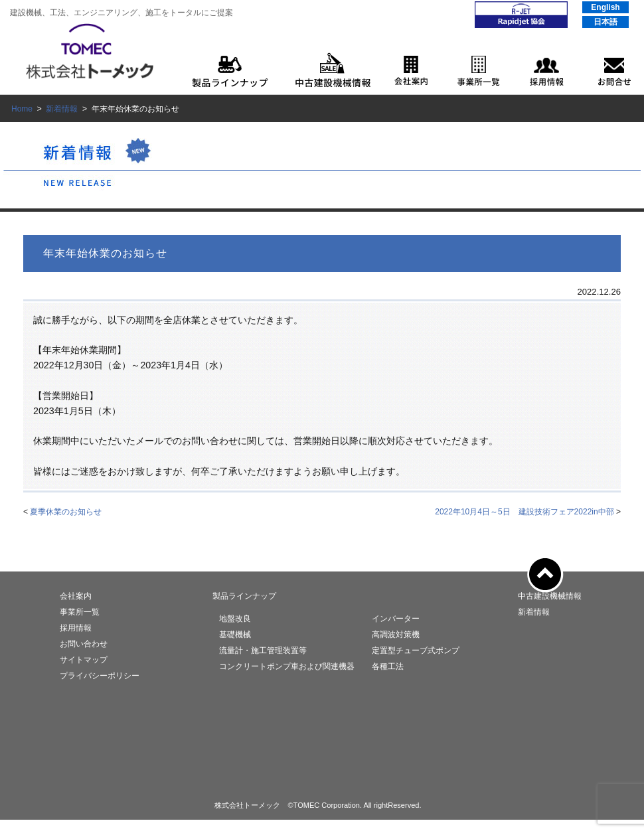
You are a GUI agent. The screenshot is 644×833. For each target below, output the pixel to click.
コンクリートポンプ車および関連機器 (287, 666)
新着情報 (62, 109)
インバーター (396, 619)
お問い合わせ (84, 644)
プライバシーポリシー (100, 676)
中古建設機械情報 (550, 596)
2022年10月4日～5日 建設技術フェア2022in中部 (524, 512)
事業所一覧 (80, 612)
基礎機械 (235, 635)
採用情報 (76, 628)
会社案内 (76, 596)
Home (22, 109)
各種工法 (388, 666)
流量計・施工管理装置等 (263, 650)
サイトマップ (84, 660)
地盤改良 (235, 619)
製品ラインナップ (244, 596)
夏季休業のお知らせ (66, 512)
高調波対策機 (396, 635)
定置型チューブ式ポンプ (416, 650)
